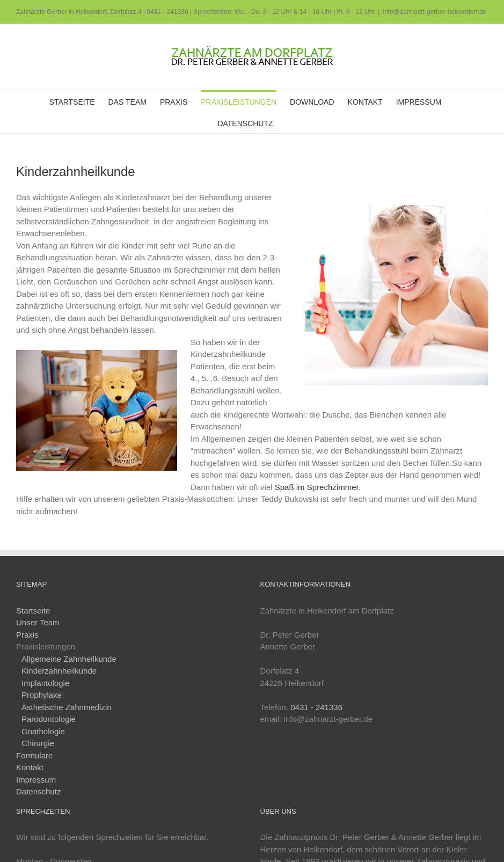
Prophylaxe (42, 695)
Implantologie (45, 683)
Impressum (36, 780)
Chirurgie (38, 743)
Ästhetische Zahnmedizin (67, 707)
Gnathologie (43, 731)
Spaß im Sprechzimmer (317, 487)
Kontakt (30, 767)
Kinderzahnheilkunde (59, 671)
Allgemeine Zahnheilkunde (69, 659)
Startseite (33, 611)
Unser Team (38, 622)
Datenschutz (38, 791)
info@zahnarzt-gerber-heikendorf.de (434, 12)
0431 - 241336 (167, 12)
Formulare (34, 755)
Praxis (27, 635)
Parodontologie (49, 719)
